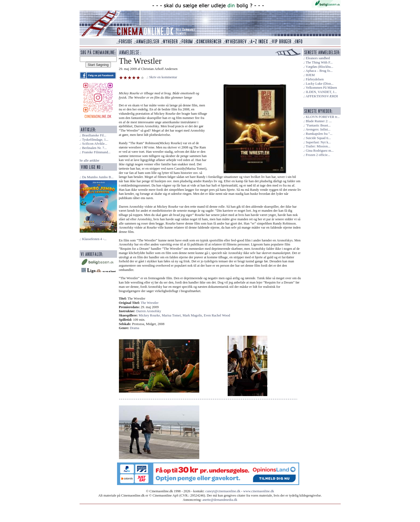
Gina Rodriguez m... (320, 151)
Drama (135, 328)
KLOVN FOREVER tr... (322, 117)
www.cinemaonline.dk (259, 491)
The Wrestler (149, 303)
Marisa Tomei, (172, 315)
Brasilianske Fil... (94, 135)
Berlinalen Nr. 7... (94, 148)
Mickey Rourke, (150, 315)
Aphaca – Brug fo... (319, 71)
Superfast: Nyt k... (318, 142)
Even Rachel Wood (217, 315)
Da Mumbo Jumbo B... (98, 177)
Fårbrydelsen (315, 79)
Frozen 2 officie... (318, 155)
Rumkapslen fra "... (319, 134)
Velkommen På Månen (321, 88)
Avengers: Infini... (318, 129)
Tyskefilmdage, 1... (95, 140)
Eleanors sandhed (318, 58)
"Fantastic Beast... (318, 125)
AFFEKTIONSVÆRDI (322, 96)
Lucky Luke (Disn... (319, 84)
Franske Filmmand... (96, 152)
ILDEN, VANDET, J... (321, 92)
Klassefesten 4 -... (94, 239)
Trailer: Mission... (318, 146)
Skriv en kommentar (163, 77)
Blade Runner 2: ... (319, 121)
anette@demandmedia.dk (220, 500)
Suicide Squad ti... (318, 138)
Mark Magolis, (193, 315)
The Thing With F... (319, 62)
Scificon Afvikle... (95, 144)
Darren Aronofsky (149, 311)
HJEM (310, 75)
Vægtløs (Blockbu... (319, 67)
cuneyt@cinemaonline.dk (223, 491)
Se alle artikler (90, 161)
